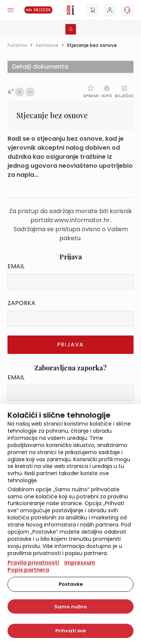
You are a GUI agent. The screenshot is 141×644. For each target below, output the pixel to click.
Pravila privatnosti (33, 563)
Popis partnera (28, 570)
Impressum (80, 563)
